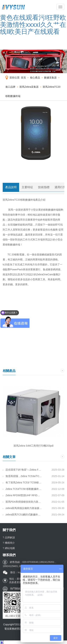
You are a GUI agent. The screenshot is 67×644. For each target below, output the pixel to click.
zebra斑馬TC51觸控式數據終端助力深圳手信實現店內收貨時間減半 (22, 515)
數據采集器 (50, 78)
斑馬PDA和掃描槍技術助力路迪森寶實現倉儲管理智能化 (22, 502)
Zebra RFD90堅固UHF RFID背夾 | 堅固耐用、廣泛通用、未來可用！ (22, 495)
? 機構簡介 (9, 543)
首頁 (23, 78)
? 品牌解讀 (9, 537)
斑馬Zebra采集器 (29, 87)
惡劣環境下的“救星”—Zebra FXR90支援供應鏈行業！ (22, 470)
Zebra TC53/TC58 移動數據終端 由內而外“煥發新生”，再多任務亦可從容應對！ (22, 489)
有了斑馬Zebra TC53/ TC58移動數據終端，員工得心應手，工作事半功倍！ (22, 483)
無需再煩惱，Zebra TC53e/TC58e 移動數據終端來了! (22, 476)
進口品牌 (10, 87)
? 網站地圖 (9, 548)
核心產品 (35, 78)
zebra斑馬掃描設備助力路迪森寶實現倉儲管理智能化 (22, 508)
